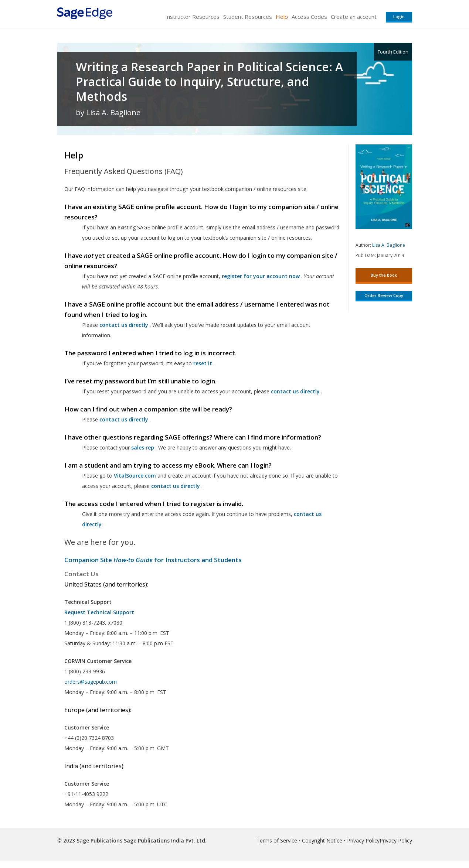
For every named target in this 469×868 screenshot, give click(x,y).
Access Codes (309, 17)
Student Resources (248, 17)
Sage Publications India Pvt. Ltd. (164, 840)
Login (399, 16)
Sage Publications (99, 840)
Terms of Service (277, 840)
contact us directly (176, 486)
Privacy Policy (363, 840)
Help (282, 17)
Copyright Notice (322, 840)
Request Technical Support (99, 612)
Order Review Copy (384, 295)
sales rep (143, 447)
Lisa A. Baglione (389, 245)
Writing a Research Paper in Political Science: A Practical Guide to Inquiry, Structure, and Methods (209, 82)
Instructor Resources (192, 17)
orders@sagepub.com (91, 682)
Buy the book (384, 275)
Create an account (354, 17)
